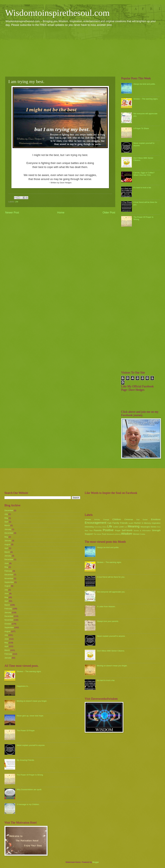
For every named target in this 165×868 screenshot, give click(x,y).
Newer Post (12, 213)
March (7, 525)
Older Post (109, 213)
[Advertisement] (82, 51)
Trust (104, 534)
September (9, 582)
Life (17, 202)
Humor (137, 523)
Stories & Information (142, 531)
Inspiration (156, 523)
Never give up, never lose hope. (30, 716)
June (7, 563)
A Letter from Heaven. (106, 607)
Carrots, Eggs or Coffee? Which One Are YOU (144, 174)
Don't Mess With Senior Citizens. (111, 651)
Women (136, 534)
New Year (89, 531)
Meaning (134, 526)
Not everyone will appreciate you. (111, 592)
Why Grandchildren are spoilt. (29, 790)
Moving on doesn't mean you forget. (32, 701)
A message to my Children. (28, 804)
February (8, 571)
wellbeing (118, 534)
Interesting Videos (101, 527)
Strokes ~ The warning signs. (146, 99)
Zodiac (143, 534)
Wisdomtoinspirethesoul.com (57, 13)
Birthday (97, 520)
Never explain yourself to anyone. (31, 745)
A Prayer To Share (141, 128)
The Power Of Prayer (26, 731)
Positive (108, 530)
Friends (124, 523)
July (6, 514)
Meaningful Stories (148, 527)
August (7, 544)
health (131, 523)
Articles (88, 519)
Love (121, 527)
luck (126, 527)
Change (106, 520)
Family (116, 523)
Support (89, 534)
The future (97, 534)
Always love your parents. (108, 621)
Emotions (156, 519)
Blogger (96, 862)
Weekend (110, 534)
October (8, 624)
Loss (116, 527)
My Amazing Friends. (26, 760)
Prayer (118, 530)
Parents (98, 530)
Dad (138, 520)
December (9, 510)
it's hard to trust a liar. (142, 188)
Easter (145, 520)
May (6, 518)
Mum (159, 527)
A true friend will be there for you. (111, 577)
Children (117, 519)
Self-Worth (127, 530)
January (8, 529)
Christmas (129, 519)
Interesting (89, 527)
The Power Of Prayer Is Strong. (30, 775)
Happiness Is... (23, 686)
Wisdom (127, 534)
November (9, 578)
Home (61, 213)
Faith (110, 523)
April (6, 522)
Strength (156, 530)
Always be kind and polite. (144, 84)
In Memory (146, 523)
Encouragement (96, 523)
